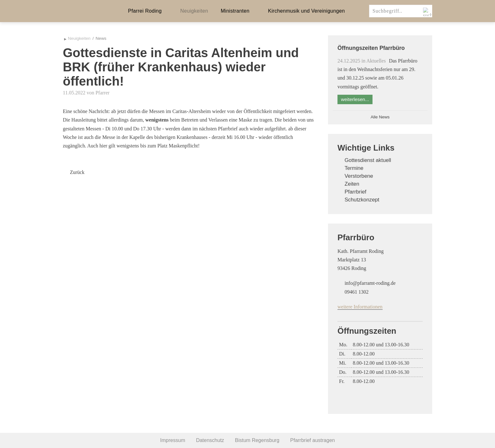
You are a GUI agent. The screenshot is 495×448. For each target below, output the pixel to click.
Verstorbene (359, 176)
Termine (354, 168)
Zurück (77, 172)
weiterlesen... (355, 99)
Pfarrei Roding (145, 11)
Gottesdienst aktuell (368, 160)
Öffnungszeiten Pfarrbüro (371, 48)
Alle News (380, 117)
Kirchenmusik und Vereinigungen (307, 11)
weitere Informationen (360, 307)
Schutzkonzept (362, 200)
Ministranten (235, 11)
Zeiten (352, 184)
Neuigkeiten (194, 11)
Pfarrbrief (355, 192)
